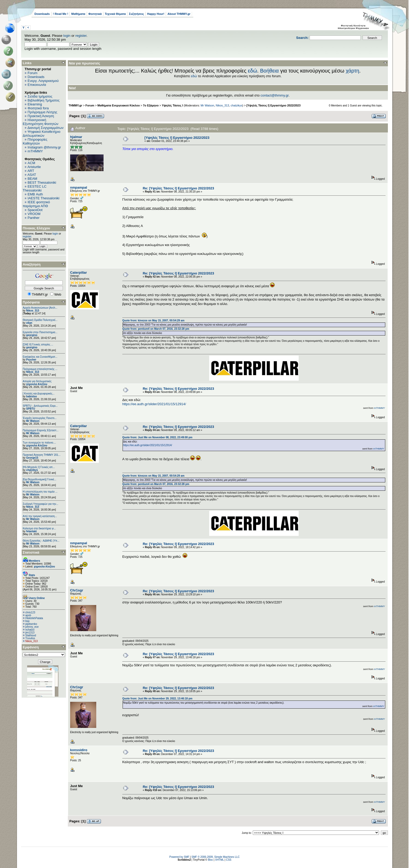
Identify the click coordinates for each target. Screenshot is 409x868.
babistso (31, 396)
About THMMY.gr (179, 14)
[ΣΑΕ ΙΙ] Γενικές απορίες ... (38, 345)
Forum (33, 73)
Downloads (42, 14)
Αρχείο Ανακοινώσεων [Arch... (40, 308)
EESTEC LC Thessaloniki (35, 188)
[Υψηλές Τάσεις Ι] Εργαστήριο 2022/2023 (273, 105)
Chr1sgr (77, 590)
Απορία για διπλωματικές (37, 381)
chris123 (30, 612)
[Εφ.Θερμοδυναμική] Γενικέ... (40, 479)
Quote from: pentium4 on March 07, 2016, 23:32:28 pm (156, 329)
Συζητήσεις (136, 14)
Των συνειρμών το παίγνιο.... (39, 443)
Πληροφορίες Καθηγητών (35, 141)
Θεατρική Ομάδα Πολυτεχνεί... (40, 320)
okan (29, 323)
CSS (229, 860)
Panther (34, 218)
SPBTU (31, 409)
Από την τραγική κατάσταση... (40, 516)
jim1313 (30, 633)
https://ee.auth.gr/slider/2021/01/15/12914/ (154, 404)
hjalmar (76, 137)
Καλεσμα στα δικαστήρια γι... (39, 528)
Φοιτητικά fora (38, 108)
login (67, 36)
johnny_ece (32, 627)
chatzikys (32, 470)
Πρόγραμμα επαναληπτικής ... (40, 369)
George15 (32, 458)
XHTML (220, 860)
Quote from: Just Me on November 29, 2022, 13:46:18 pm (157, 699)
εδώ (252, 71)
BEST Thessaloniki (42, 182)
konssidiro (79, 750)
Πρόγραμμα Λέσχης (43, 112)
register (81, 36)
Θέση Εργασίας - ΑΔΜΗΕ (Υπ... (41, 541)
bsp (27, 621)
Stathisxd (31, 635)
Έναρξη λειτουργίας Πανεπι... (40, 418)
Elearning (35, 104)
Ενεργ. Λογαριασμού (43, 81)
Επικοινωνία (37, 85)
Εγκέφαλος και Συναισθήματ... (40, 357)
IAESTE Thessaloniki (44, 198)
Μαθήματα (78, 14)
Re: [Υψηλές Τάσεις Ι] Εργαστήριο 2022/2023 (178, 188)
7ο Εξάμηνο (151, 105)
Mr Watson (33, 421)
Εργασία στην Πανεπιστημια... (40, 332)
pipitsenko (31, 624)
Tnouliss (30, 638)
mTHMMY (35, 151)
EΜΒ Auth (35, 194)
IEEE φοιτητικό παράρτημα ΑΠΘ (36, 204)
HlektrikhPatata (34, 618)
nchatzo (30, 630)
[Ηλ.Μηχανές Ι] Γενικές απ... (39, 467)
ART (31, 171)
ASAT (32, 175)
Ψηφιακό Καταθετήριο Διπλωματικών (41, 134)
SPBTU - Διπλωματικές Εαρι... (40, 406)
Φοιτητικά (95, 14)
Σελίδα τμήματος (40, 96)
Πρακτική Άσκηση (41, 116)
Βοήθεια (269, 71)
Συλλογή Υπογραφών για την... (40, 504)
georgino (32, 335)
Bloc (210, 860)
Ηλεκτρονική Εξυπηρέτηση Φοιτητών (41, 122)
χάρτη (352, 71)
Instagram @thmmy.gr (44, 147)
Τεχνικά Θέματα (115, 14)
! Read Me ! (61, 14)
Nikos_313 (32, 311)
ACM (31, 163)
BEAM (32, 179)
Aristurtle (34, 167)
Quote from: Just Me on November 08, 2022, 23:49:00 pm (157, 437)
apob (28, 615)
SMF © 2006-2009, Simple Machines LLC (216, 857)
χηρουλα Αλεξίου (37, 384)
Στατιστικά (31, 552)
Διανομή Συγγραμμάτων (45, 128)
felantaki (31, 531)
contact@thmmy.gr (275, 95)
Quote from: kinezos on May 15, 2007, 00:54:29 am (153, 321)
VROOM (34, 214)
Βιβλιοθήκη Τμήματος (44, 100)
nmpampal (79, 187)
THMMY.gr (75, 105)
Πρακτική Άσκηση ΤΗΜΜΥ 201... (42, 455)
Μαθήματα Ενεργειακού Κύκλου (119, 105)
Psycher (31, 360)
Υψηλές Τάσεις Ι (172, 105)
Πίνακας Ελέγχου (36, 228)
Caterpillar (79, 273)
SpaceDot (35, 210)
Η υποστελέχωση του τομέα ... (40, 492)
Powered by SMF (179, 857)
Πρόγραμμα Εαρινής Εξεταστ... (41, 430)
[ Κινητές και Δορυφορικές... (39, 394)
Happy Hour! (156, 14)
